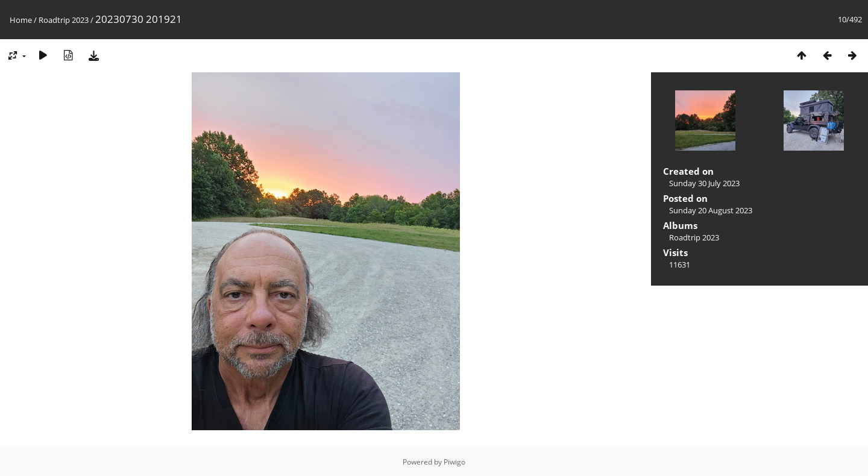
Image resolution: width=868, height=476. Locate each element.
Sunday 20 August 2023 (711, 210)
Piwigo (454, 462)
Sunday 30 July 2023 (704, 183)
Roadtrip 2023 (64, 20)
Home (21, 20)
